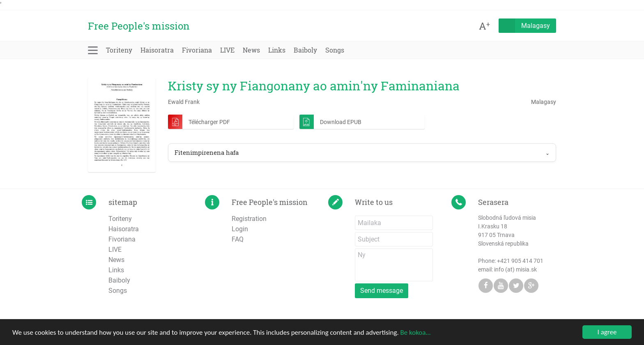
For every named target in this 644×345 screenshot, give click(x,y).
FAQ (238, 239)
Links (277, 50)
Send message (382, 291)
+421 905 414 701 (520, 261)
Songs (335, 50)
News (251, 50)
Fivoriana (197, 50)
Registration (249, 219)
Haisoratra (157, 50)
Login (240, 229)
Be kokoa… (416, 333)
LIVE (227, 50)
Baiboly (305, 50)
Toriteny (119, 50)
